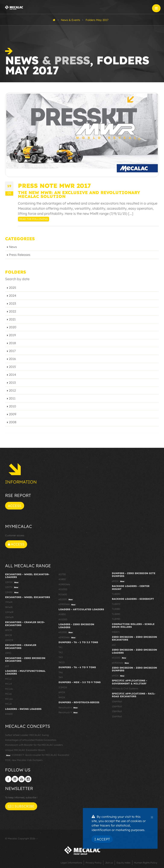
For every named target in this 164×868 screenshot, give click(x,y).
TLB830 (116, 594)
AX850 (62, 614)
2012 (12, 391)
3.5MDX (63, 687)
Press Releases (20, 255)
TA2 (61, 652)
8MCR (8, 635)
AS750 (62, 574)
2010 (12, 406)
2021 (12, 319)
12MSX (12, 582)
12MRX (12, 592)
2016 (12, 359)
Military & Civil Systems (125, 688)
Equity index (124, 863)
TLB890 (116, 614)
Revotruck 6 (69, 708)
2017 (12, 351)
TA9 (61, 677)
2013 (12, 383)
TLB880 (116, 609)
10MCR (9, 640)
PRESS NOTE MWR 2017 (54, 186)
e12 (7, 666)
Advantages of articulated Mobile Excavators (31, 740)
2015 (12, 367)
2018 (12, 343)
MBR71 (116, 632)
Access (15, 506)
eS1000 (66, 600)
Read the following (34, 219)
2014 (12, 375)
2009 (13, 414)
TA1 (60, 647)
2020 (13, 327)
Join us (109, 863)
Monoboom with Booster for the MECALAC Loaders (34, 745)
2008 (13, 422)
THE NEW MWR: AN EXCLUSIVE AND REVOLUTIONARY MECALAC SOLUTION (79, 194)
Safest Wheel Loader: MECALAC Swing (27, 735)
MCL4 (8, 684)
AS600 (9, 714)
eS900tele (67, 604)
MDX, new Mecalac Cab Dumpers (24, 760)
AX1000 (63, 619)
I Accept (102, 839)
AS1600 (63, 594)
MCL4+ (9, 689)
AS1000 (63, 589)
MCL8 (8, 704)
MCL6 (8, 694)
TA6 (61, 672)
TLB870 (116, 604)
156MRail (117, 711)
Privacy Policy (94, 863)
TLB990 (116, 619)
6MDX (62, 692)
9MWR (9, 607)
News (13, 247)
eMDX (119, 581)
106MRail (117, 701)
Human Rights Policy (146, 863)
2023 (12, 304)
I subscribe (21, 806)
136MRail (117, 706)
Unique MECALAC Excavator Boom (25, 750)
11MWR (9, 612)
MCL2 (8, 679)
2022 (12, 311)
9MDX (62, 697)
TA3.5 (61, 662)
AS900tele (64, 584)
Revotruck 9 (69, 713)
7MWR (9, 602)
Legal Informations (71, 863)
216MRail (117, 716)
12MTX (12, 587)
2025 (12, 288)
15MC (8, 653)
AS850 (62, 579)
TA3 (61, 657)
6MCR (8, 630)
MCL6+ (9, 699)
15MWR (9, 617)
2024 (13, 296)
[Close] (152, 817)
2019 (12, 335)
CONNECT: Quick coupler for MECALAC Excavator (37, 755)
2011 (12, 398)
